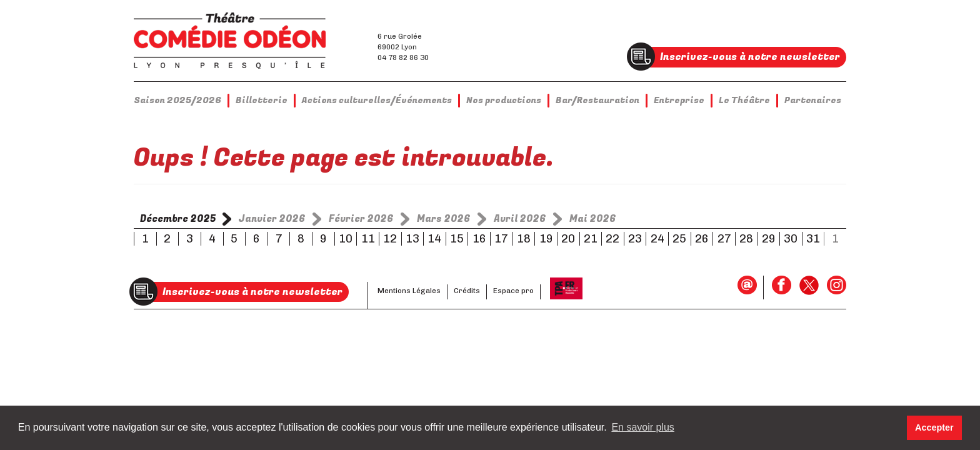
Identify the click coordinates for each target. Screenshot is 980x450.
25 (679, 239)
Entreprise (679, 100)
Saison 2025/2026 (177, 100)
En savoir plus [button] (643, 427)
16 (479, 239)
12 (390, 239)
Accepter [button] (934, 427)
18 (524, 239)
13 (412, 239)
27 (724, 239)
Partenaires (813, 100)
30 (791, 239)
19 (546, 239)
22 (612, 239)
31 (813, 239)
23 (635, 239)
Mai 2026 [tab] (593, 219)
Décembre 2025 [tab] (178, 219)
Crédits (467, 291)
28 (746, 239)
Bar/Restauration (597, 100)
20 (568, 239)
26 (702, 239)
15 (457, 239)
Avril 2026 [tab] (520, 219)
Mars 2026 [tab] (444, 219)
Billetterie (262, 100)
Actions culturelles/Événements (377, 100)
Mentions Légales (409, 291)
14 (434, 239)
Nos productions (504, 100)
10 (346, 239)
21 (591, 239)
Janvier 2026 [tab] (272, 219)
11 (368, 239)
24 (657, 239)
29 (769, 239)
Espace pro (513, 291)
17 (501, 239)
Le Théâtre (744, 100)
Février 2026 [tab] (361, 219)
